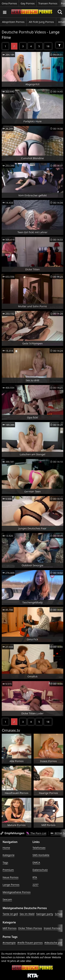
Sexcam (7, 899)
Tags (5, 862)
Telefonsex (39, 848)
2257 (36, 885)
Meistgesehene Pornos (17, 892)
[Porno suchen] (5, 12)
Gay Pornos (28, 3)
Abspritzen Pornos (13, 22)
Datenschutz (40, 870)
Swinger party (45, 914)
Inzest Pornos (52, 928)
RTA (35, 877)
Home (6, 848)
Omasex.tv (11, 730)
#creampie (9, 943)
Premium (8, 870)
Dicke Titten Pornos (30, 928)
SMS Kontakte (41, 855)
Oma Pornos (9, 3)
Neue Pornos (10, 877)
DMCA (36, 862)
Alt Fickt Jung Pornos (41, 22)
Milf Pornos (10, 928)
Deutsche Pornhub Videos (24, 32)
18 (48, 46)
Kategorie (8, 855)
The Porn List (36, 833)
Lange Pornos (11, 885)
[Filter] (59, 45)
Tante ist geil (10, 914)
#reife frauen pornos (30, 943)
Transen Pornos (48, 3)
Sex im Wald (27, 914)
